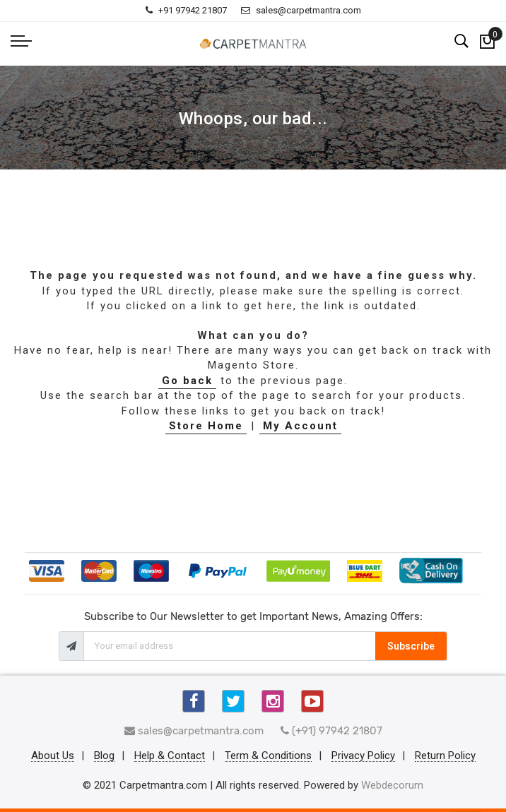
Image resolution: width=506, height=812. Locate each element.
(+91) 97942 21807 (331, 731)
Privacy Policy (363, 756)
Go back (187, 381)
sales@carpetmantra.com (301, 10)
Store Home (206, 426)
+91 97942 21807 (186, 10)
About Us (53, 756)
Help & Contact (170, 756)
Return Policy (445, 756)
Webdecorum (392, 785)
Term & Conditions (268, 756)
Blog (104, 756)
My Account (300, 426)
